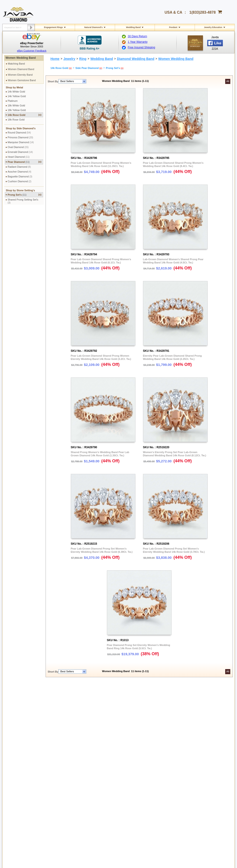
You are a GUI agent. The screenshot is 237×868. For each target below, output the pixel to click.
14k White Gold (16, 92)
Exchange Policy (19, 781)
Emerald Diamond (20, 152)
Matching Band (16, 64)
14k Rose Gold (25, 115)
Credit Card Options (156, 757)
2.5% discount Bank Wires (160, 753)
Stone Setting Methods (113, 785)
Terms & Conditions (66, 757)
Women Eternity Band (20, 75)
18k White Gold (16, 105)
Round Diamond (19, 133)
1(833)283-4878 (203, 12)
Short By (53, 81)
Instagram (196, 774)
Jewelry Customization (67, 776)
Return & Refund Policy (23, 776)
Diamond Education (111, 772)
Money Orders (153, 766)
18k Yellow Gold (17, 110)
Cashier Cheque (154, 761)
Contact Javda (198, 753)
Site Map (60, 797)
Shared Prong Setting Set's (23, 201)
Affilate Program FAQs (203, 761)
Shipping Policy (18, 749)
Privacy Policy (62, 749)
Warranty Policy (18, 793)
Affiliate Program (200, 757)
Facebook (196, 770)
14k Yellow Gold (17, 96)
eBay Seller (197, 795)
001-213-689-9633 (152, 852)
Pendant (173, 27)
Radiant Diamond (19, 167)
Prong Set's (25, 195)
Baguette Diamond (20, 176)
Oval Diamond (18, 147)
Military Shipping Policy (23, 757)
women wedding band (122, 699)
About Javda (197, 749)
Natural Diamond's (93, 27)
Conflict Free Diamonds (113, 789)
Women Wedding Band (21, 58)
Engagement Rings (53, 27)
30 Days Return (137, 36)
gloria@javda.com (111, 815)
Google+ (195, 791)
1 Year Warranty (138, 42)
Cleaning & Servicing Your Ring (72, 785)
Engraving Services (66, 781)
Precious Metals (109, 781)
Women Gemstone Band (22, 80)
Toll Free (110, 749)
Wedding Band (133, 27)
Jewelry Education (213, 27)
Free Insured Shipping (141, 47)
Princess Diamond (20, 137)
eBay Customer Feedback (32, 51)
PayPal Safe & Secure (158, 774)
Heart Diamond (19, 157)
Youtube (200, 816)
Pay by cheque (154, 749)
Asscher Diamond (19, 172)
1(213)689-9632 (72, 819)
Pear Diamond (25, 162)
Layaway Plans (154, 770)
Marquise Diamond (21, 142)
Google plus (187, 816)
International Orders (21, 753)
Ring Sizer (61, 789)
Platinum (13, 101)
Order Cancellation (20, 789)
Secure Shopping (64, 753)
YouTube (195, 786)
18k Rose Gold (16, 120)
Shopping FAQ (63, 793)
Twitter (194, 782)
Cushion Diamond (19, 181)
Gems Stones (108, 776)
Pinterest (195, 778)
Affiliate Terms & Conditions (206, 766)
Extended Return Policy (23, 785)
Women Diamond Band (21, 69)
